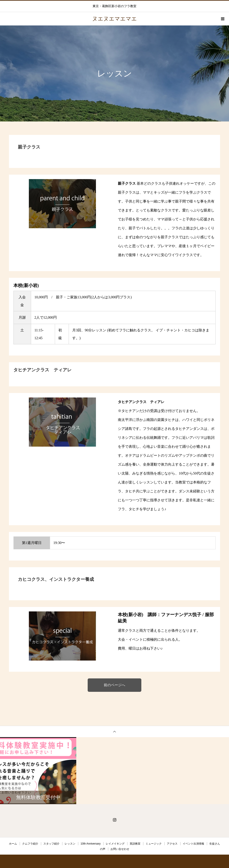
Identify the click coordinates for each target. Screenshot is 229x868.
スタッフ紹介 (51, 844)
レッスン (70, 844)
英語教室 (135, 844)
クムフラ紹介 (30, 844)
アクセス (172, 844)
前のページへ (114, 685)
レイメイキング (115, 844)
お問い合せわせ (120, 849)
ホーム (13, 844)
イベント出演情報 (193, 844)
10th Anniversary (90, 844)
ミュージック (154, 844)
